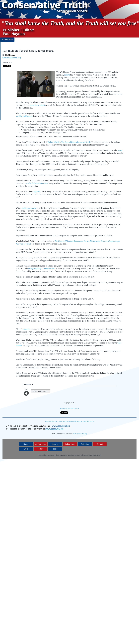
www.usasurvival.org (12, 58)
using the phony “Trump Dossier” (42, 269)
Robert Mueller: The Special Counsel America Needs (69, 142)
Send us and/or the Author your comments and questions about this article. (70, 421)
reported (37, 192)
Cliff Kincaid (10, 55)
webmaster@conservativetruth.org (91, 455)
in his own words (29, 208)
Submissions (70, 444)
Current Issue (41, 444)
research (26, 329)
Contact (100, 444)
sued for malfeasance (24, 116)
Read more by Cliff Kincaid (70, 409)
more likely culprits (38, 105)
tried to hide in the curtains (37, 183)
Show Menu (7, 40)
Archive (41, 449)
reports (67, 75)
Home (26, 444)
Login (55, 449)
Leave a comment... (40, 391)
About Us (55, 444)
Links (26, 449)
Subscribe (85, 444)
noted (120, 150)
